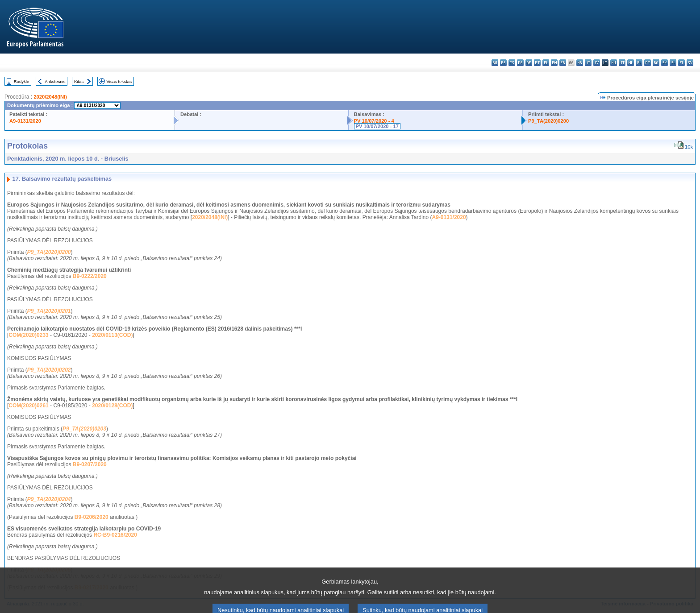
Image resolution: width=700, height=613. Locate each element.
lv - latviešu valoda (597, 63)
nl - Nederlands (631, 63)
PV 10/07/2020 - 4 (374, 121)
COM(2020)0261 (28, 406)
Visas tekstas (119, 81)
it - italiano (588, 63)
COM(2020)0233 (28, 335)
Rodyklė (22, 81)
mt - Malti (622, 63)
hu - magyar (614, 63)
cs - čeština (512, 63)
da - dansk (520, 63)
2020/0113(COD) (112, 335)
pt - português (648, 63)
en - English (554, 63)
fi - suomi (681, 63)
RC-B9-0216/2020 (115, 535)
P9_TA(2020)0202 (49, 370)
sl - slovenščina (673, 63)
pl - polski (639, 63)
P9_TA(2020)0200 (548, 121)
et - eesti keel (537, 63)
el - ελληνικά (546, 63)
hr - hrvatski (580, 63)
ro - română (656, 63)
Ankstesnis (55, 81)
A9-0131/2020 (25, 121)
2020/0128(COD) (112, 406)
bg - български (495, 63)
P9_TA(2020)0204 (49, 499)
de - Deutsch (529, 63)
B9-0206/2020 (92, 517)
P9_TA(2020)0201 (49, 311)
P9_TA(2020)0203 (84, 429)
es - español (503, 63)
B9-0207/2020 (90, 464)
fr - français (563, 63)
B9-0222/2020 (90, 276)
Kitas (79, 81)
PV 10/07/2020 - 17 (377, 126)
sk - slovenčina (665, 63)
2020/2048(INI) (50, 97)
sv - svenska (690, 63)
